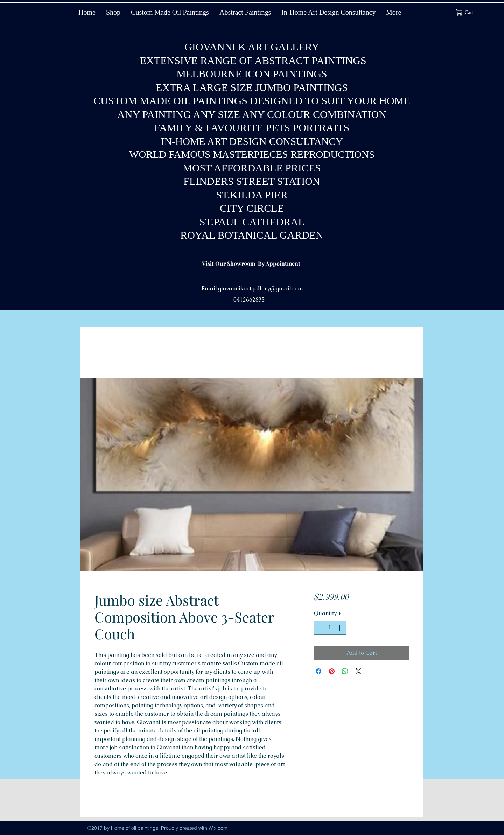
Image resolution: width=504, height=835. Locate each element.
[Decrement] (320, 628)
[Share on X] (358, 671)
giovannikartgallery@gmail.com (261, 289)
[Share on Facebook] (318, 671)
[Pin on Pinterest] (332, 671)
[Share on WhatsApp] (345, 671)
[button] (469, 12)
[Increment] (340, 628)
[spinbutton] (330, 628)
